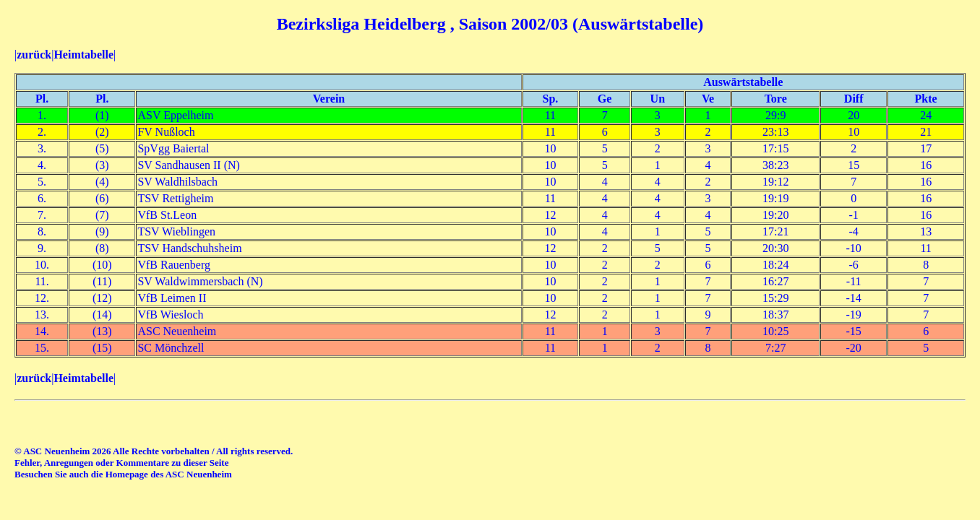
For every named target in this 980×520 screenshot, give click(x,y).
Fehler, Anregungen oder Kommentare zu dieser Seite (121, 463)
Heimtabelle (83, 55)
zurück (34, 55)
